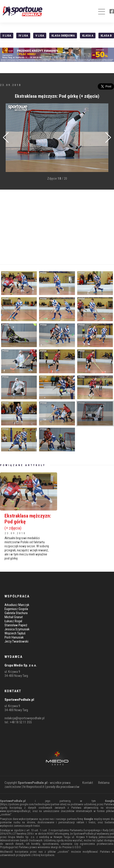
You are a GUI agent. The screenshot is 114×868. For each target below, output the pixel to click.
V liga (40, 36)
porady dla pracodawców (63, 787)
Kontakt (88, 783)
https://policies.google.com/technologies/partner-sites (33, 804)
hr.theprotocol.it (34, 787)
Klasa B (106, 36)
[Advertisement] (57, 227)
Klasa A (88, 36)
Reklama (104, 783)
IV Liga (23, 36)
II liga (7, 36)
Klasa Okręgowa (63, 36)
